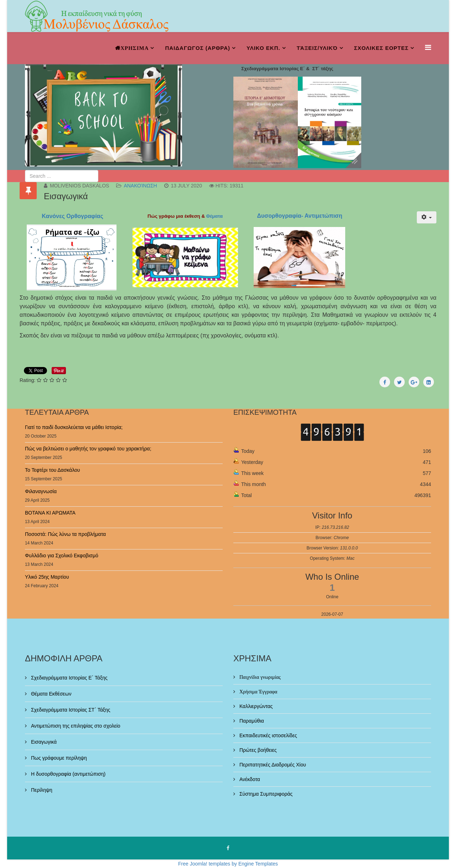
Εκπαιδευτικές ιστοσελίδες (268, 735)
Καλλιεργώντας (255, 706)
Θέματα (215, 216)
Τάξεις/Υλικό (317, 48)
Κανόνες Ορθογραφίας (72, 216)
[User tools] (427, 217)
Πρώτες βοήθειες (257, 750)
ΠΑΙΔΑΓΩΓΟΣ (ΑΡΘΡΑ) (198, 48)
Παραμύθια (251, 721)
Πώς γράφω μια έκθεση (174, 216)
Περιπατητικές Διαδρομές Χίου (272, 765)
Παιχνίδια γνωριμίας (259, 677)
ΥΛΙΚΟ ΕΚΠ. (263, 48)
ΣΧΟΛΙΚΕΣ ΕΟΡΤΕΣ (381, 48)
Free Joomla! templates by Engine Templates (228, 864)
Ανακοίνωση (140, 186)
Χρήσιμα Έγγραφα (258, 692)
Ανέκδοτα (249, 779)
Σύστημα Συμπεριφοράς (265, 794)
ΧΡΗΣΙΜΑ (134, 48)
